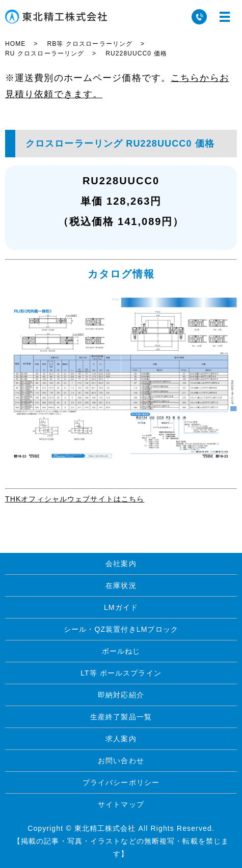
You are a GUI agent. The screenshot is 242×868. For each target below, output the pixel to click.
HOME (15, 44)
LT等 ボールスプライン (121, 673)
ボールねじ (121, 651)
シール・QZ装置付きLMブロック (121, 629)
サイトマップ (121, 804)
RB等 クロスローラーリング (90, 44)
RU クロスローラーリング (45, 53)
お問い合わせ (121, 761)
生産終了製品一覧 (121, 717)
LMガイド (121, 607)
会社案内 (121, 564)
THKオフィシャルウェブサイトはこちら (75, 499)
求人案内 (121, 739)
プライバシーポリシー (121, 782)
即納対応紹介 (121, 695)
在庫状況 (121, 585)
